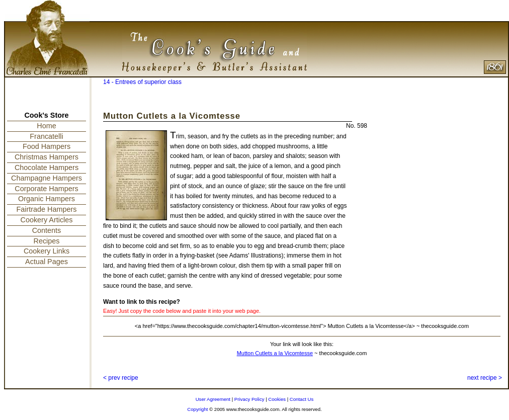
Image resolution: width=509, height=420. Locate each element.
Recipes (47, 241)
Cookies (277, 399)
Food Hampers (47, 146)
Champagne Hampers (47, 178)
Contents (47, 230)
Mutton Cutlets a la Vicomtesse (275, 353)
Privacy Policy (249, 399)
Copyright (197, 409)
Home (46, 126)
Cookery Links (47, 251)
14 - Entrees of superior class (142, 82)
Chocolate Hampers (47, 167)
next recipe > (485, 378)
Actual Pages (47, 262)
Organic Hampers (47, 199)
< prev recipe (121, 378)
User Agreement (213, 399)
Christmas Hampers (47, 157)
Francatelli (46, 136)
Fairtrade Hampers (47, 209)
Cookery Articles (47, 220)
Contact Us (302, 399)
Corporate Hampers (46, 189)
